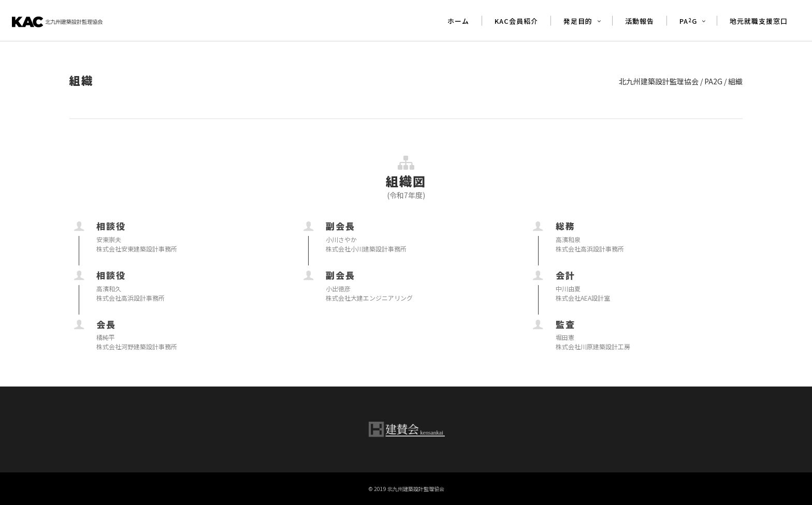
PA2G (713, 81)
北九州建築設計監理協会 (659, 81)
